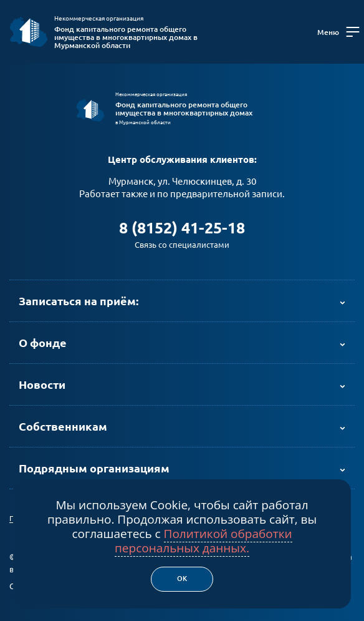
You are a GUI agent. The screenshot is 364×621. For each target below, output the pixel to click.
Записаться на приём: (79, 301)
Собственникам (63, 426)
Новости (42, 384)
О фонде (43, 343)
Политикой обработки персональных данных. (204, 541)
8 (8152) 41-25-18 (182, 228)
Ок (182, 579)
